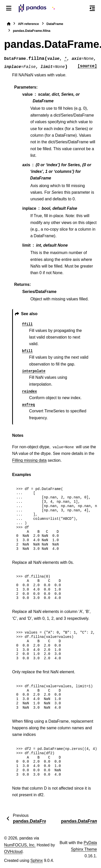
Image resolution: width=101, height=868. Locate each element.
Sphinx (37, 860)
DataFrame (55, 24)
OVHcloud (13, 852)
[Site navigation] (9, 8)
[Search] (82, 8)
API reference (28, 24)
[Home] (9, 24)
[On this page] (92, 8)
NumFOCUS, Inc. (20, 845)
